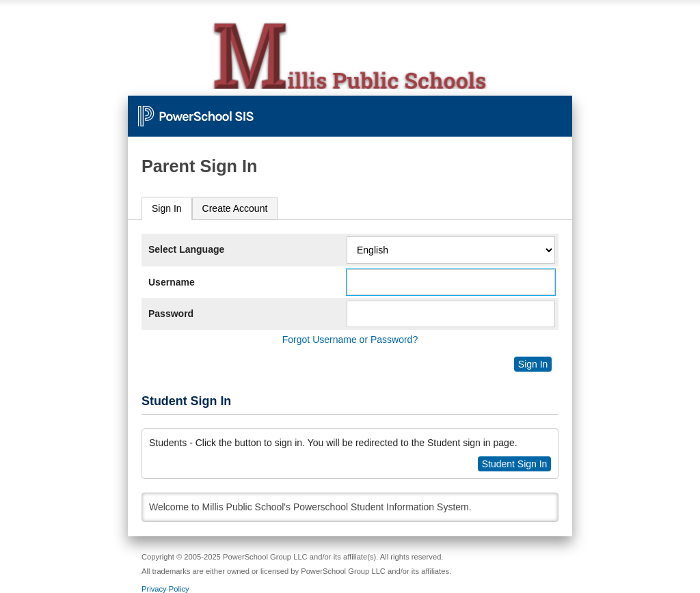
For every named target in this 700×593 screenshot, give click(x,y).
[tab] (167, 209)
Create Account (235, 208)
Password (171, 314)
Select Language (186, 249)
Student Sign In (515, 464)
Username (172, 282)
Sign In (167, 208)
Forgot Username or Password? (350, 340)
